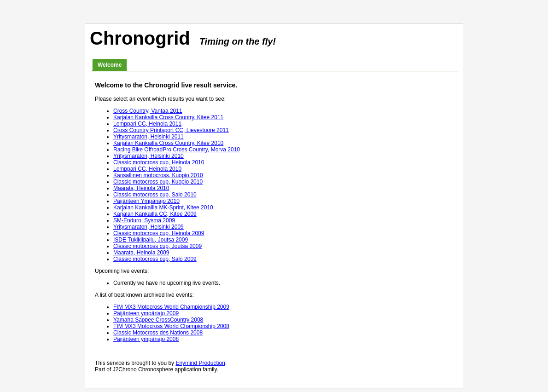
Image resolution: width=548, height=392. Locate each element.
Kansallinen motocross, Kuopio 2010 (158, 175)
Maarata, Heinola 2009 (141, 253)
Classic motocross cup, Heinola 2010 (159, 162)
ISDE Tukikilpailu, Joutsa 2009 (151, 240)
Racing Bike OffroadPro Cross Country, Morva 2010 (177, 150)
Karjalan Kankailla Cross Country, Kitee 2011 (168, 117)
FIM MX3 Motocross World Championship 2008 (171, 326)
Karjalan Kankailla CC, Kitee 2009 (155, 214)
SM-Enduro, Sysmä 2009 (144, 220)
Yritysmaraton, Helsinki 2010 (149, 156)
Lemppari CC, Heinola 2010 (147, 169)
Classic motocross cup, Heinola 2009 (159, 233)
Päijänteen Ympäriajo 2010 (146, 201)
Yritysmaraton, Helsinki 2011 (149, 137)
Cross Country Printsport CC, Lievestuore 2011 (171, 130)
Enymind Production (200, 363)
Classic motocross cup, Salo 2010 (155, 195)
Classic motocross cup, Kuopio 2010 (158, 182)
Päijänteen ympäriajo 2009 (146, 313)
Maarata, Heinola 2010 (141, 188)
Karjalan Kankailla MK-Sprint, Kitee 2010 (163, 208)
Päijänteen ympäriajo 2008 (146, 339)
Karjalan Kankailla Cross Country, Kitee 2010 (168, 143)
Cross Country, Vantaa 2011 (148, 111)
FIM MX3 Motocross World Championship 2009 (171, 307)
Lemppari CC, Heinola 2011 (147, 124)
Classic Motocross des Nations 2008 (158, 333)
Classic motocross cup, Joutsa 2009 (157, 246)
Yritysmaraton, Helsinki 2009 (149, 227)
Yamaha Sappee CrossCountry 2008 (158, 320)
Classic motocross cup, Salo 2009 (155, 259)
